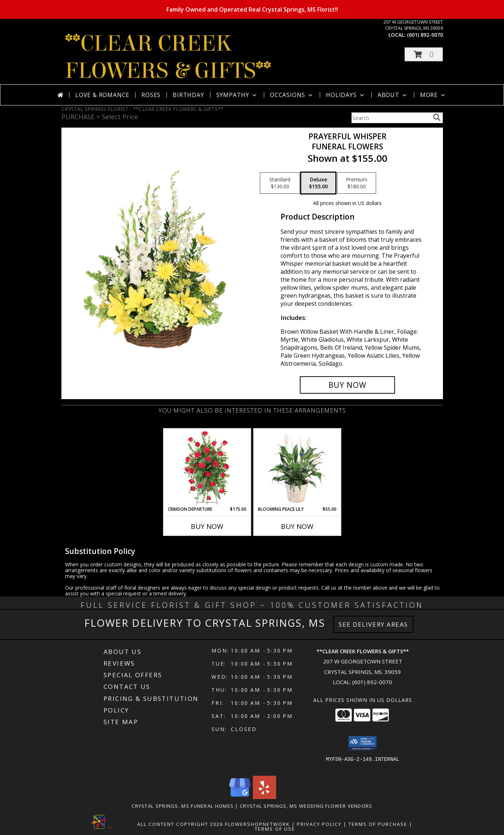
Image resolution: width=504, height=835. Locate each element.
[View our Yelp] (265, 797)
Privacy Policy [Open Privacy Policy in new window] (319, 824)
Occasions (292, 95)
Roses (151, 95)
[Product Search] (391, 118)
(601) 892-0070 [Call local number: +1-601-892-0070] (425, 35)
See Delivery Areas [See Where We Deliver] (373, 624)
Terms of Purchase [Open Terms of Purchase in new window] (378, 824)
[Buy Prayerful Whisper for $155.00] (348, 385)
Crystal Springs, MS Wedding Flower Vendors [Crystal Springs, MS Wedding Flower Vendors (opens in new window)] (306, 806)
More (433, 95)
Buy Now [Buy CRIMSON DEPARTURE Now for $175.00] (207, 526)
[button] (424, 54)
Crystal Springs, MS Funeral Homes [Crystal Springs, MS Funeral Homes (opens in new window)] (183, 806)
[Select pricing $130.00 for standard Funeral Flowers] (280, 183)
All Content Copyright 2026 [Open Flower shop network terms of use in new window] (180, 824)
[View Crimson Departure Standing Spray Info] (207, 468)
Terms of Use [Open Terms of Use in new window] (275, 829)
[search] (437, 117)
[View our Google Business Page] (240, 797)
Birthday (188, 95)
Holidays (346, 95)
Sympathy (237, 95)
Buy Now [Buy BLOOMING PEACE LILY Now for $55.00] (297, 526)
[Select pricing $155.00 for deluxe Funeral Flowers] (318, 183)
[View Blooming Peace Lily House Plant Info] (297, 467)
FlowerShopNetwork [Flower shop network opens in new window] (257, 824)
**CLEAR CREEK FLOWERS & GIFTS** (168, 57)
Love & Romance (102, 95)
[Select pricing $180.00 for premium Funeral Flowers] (357, 183)
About (393, 95)
